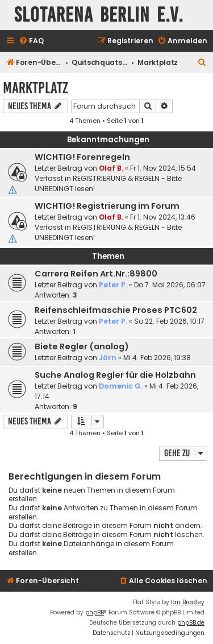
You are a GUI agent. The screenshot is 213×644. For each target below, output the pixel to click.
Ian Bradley (188, 602)
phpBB (95, 612)
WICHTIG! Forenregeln (82, 157)
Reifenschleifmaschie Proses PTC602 (116, 310)
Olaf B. (111, 168)
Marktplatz (35, 88)
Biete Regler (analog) (82, 346)
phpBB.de (191, 623)
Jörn (108, 358)
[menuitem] (31, 41)
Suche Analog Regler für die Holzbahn (115, 375)
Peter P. (113, 285)
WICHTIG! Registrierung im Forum (107, 206)
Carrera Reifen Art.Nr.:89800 (96, 274)
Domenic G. (121, 386)
